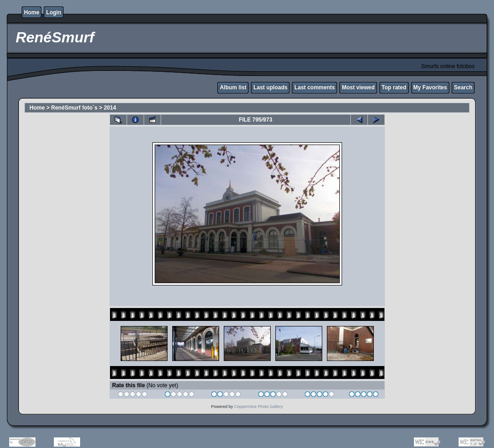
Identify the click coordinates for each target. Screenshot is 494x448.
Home (32, 12)
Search (463, 87)
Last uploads (270, 87)
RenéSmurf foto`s (74, 108)
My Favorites (430, 87)
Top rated (394, 87)
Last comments (314, 87)
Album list (233, 87)
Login (54, 12)
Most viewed (358, 87)
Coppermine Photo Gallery (258, 407)
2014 (110, 108)
